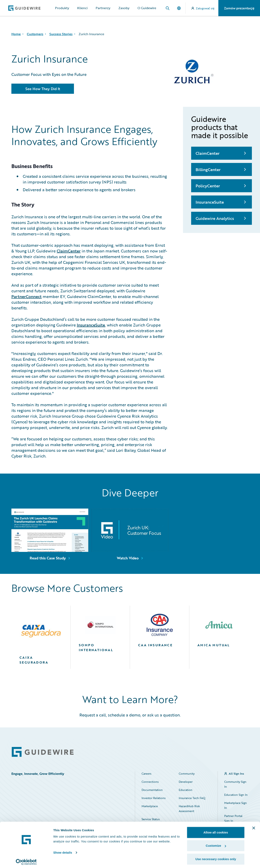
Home (16, 34)
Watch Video (128, 558)
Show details (63, 851)
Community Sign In (235, 784)
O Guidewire (147, 8)
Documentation (152, 790)
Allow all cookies (216, 830)
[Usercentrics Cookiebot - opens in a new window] (26, 860)
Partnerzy (103, 8)
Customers (35, 34)
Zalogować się (203, 8)
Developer (186, 782)
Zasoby (124, 8)
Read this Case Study (48, 558)
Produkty (62, 8)
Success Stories (61, 34)
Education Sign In (236, 795)
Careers (146, 774)
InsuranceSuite (91, 325)
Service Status (151, 819)
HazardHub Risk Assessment (189, 808)
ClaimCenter (69, 251)
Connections (150, 782)
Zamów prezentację (239, 8)
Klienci (82, 8)
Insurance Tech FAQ (192, 798)
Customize (216, 844)
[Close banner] (254, 826)
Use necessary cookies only (216, 857)
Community (187, 774)
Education (186, 790)
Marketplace (150, 806)
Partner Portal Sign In (233, 818)
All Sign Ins (236, 774)
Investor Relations (154, 798)
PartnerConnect (27, 296)
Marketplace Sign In (236, 805)
